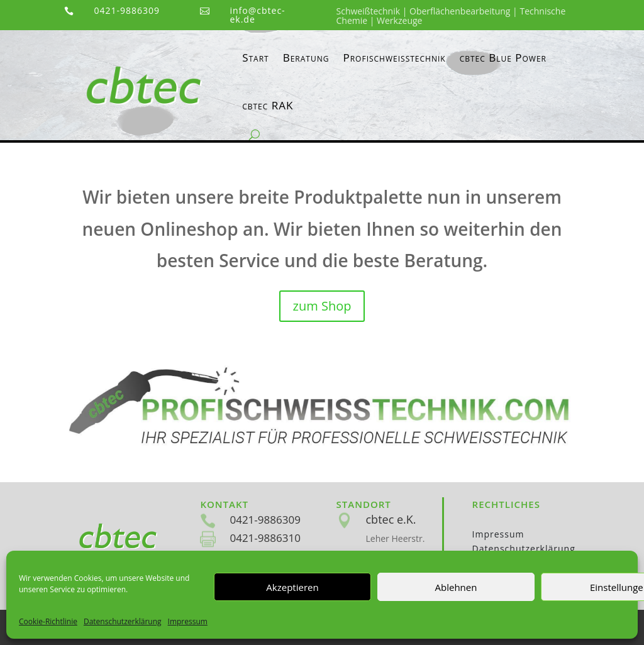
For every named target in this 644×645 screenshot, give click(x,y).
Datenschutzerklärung (123, 621)
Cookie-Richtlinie (48, 621)
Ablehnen (456, 587)
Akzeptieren (292, 587)
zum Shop (322, 306)
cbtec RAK (268, 105)
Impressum (188, 621)
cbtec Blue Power (503, 58)
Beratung (306, 58)
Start (256, 58)
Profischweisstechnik (394, 58)
